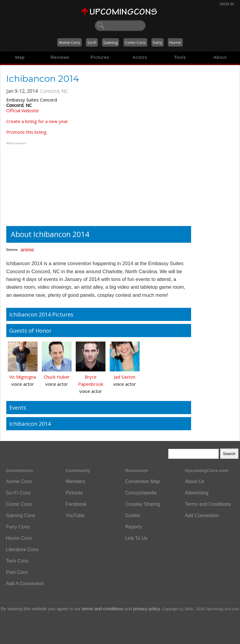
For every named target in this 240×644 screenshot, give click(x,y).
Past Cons (17, 572)
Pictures (100, 57)
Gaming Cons (21, 515)
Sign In (227, 4)
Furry (158, 42)
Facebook (76, 504)
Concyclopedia (141, 493)
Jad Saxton (125, 377)
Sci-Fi (92, 42)
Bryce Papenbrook (91, 380)
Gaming (110, 42)
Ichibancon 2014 (30, 424)
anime (27, 250)
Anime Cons (69, 42)
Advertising (197, 493)
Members (76, 481)
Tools (180, 57)
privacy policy (147, 609)
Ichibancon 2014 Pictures (41, 314)
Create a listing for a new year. (38, 121)
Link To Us (136, 538)
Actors (140, 57)
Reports (134, 527)
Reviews (60, 57)
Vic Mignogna (23, 377)
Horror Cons (19, 538)
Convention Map (143, 481)
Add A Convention (25, 584)
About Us (195, 481)
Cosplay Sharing (143, 504)
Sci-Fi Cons (18, 493)
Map (20, 57)
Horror (175, 42)
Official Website (23, 110)
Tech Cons (17, 561)
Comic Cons (135, 42)
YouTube (75, 515)
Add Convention (202, 515)
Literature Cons (22, 550)
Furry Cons (18, 527)
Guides (133, 515)
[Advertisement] (44, 183)
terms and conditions (103, 609)
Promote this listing (26, 132)
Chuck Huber (57, 377)
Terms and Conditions (208, 504)
